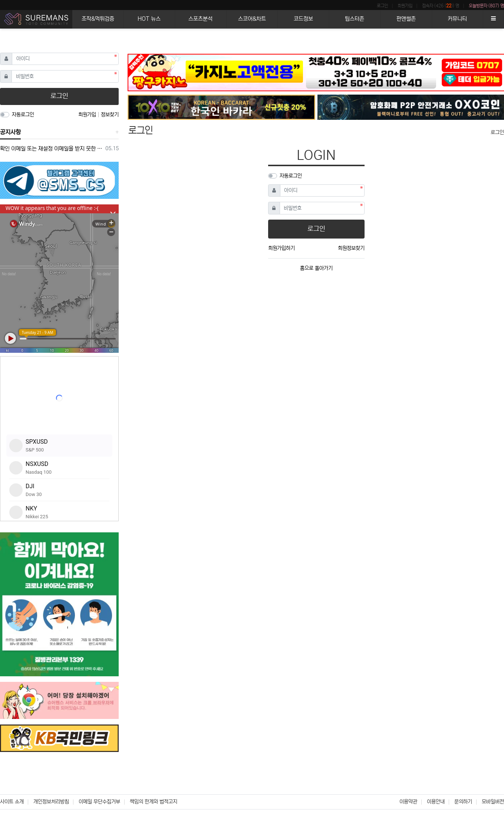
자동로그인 (291, 176)
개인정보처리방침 (51, 802)
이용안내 (436, 802)
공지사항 (10, 132)
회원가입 (405, 6)
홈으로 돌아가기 (316, 268)
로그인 (382, 6)
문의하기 (463, 802)
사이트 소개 (12, 802)
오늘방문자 (486, 6)
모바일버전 (493, 802)
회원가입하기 (281, 248)
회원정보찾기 (351, 248)
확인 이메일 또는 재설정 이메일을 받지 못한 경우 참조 (51, 149)
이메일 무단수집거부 (99, 802)
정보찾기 (110, 115)
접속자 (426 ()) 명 (441, 6)
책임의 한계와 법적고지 (154, 802)
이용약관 (408, 802)
